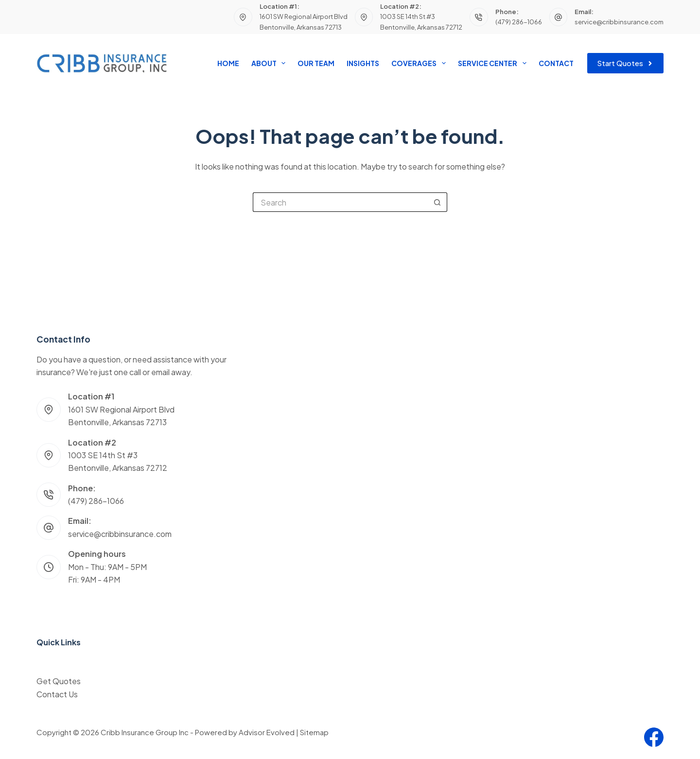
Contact (556, 63)
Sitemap (314, 732)
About (270, 63)
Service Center (494, 63)
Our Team (316, 63)
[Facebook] (654, 737)
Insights (363, 63)
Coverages (420, 63)
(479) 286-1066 (519, 22)
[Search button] (437, 202)
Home (228, 63)
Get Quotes (59, 681)
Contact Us (57, 694)
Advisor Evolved (267, 732)
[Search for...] (340, 202)
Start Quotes (626, 63)
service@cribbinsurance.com (619, 22)
